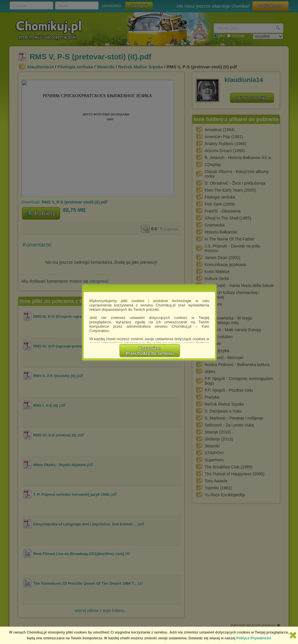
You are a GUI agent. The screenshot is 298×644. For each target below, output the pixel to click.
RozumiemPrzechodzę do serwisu (150, 351)
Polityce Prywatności (254, 638)
